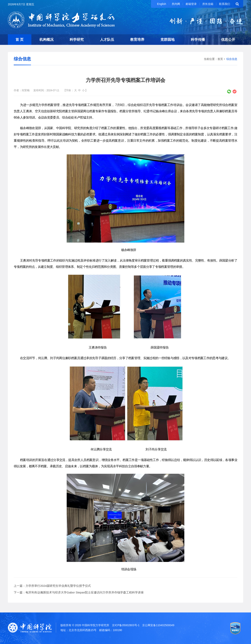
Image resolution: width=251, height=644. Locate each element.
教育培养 (137, 40)
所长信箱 (208, 4)
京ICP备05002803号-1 (126, 625)
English (162, 4)
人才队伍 (107, 40)
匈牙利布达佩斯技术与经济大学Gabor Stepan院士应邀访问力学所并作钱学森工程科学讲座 (85, 592)
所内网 (176, 4)
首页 (220, 59)
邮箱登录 (191, 4)
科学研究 (77, 40)
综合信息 (232, 59)
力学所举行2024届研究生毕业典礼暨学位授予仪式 (58, 586)
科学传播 (198, 40)
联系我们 (225, 4)
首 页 (20, 40)
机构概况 (46, 40)
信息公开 (228, 40)
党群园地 (167, 40)
